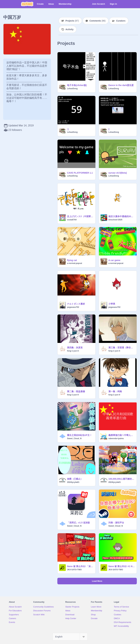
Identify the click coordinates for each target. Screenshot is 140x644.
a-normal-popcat (75, 263)
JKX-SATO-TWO (74, 570)
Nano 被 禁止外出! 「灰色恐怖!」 (80, 566)
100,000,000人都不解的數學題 (122, 479)
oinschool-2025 (115, 220)
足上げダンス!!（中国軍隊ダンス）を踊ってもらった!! (80, 216)
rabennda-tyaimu (116, 438)
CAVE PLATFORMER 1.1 (80, 173)
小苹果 (112, 304)
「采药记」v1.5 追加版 (78, 523)
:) (68, 129)
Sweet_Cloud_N (74, 438)
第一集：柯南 (115, 391)
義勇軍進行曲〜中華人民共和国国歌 (122, 435)
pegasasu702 (73, 307)
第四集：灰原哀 (75, 348)
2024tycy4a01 (73, 482)
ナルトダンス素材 (76, 304)
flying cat (72, 260)
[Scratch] (27, 4)
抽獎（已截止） (75, 479)
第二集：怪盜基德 (76, 391)
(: (109, 129)
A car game (114, 260)
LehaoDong (72, 89)
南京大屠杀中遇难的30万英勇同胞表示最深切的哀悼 (122, 216)
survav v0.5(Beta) (118, 173)
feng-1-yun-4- (73, 351)
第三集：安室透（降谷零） (122, 348)
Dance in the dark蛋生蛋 (121, 85)
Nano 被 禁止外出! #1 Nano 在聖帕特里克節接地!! (122, 566)
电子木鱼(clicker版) (77, 85)
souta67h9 (72, 220)
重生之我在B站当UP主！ (79, 435)
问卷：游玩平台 (116, 523)
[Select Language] (70, 637)
